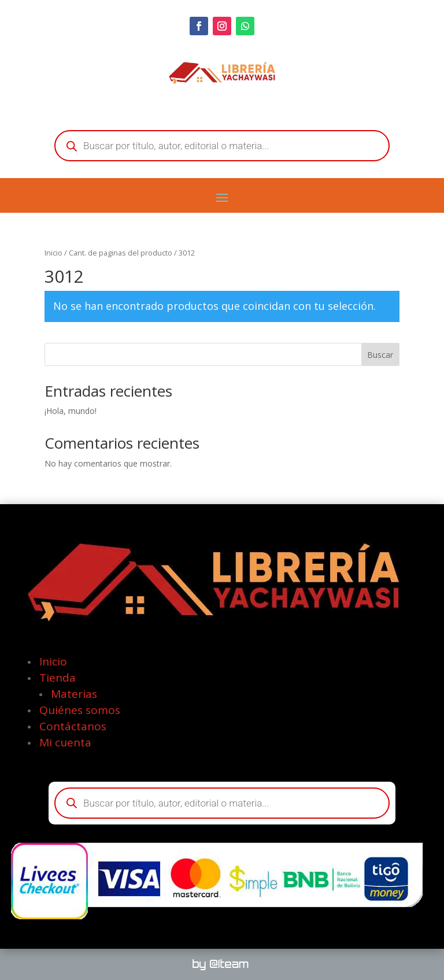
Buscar (380, 355)
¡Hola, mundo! (71, 411)
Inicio (53, 253)
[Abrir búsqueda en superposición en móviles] (222, 146)
